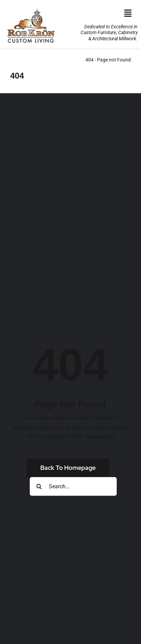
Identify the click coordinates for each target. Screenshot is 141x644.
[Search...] (73, 486)
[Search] (39, 486)
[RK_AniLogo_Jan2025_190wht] (31, 8)
